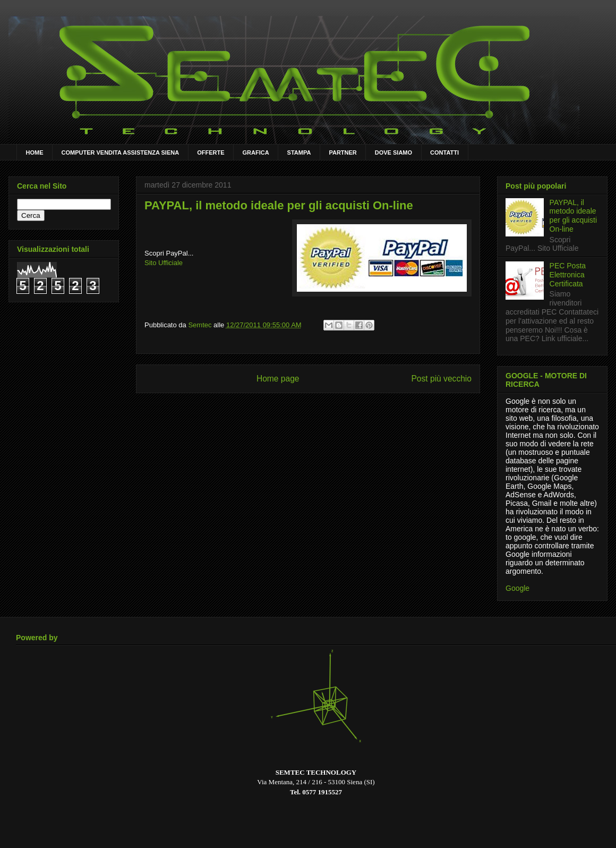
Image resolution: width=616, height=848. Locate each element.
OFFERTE (211, 152)
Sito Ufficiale (164, 263)
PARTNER (343, 152)
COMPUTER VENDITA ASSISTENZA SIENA (121, 152)
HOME (35, 152)
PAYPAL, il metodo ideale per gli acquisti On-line (574, 216)
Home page (278, 379)
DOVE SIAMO (393, 152)
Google (517, 588)
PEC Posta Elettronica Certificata (568, 275)
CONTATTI (444, 152)
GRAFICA (256, 152)
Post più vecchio (441, 379)
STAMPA (299, 152)
